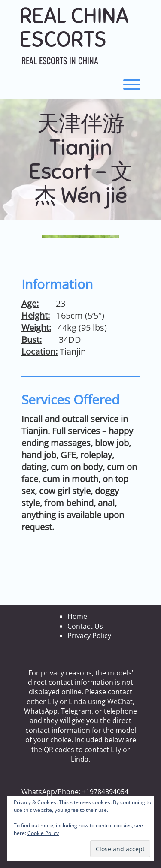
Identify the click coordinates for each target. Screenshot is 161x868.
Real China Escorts (74, 28)
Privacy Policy (89, 636)
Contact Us (85, 626)
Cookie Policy (43, 833)
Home (77, 616)
